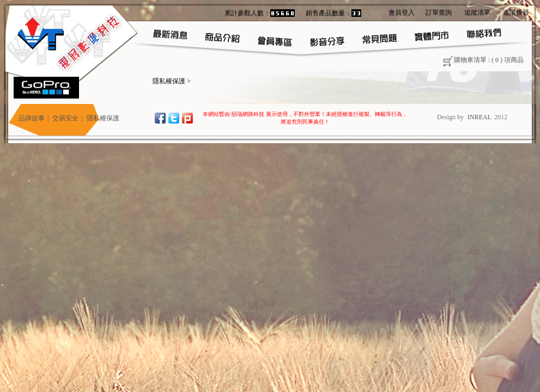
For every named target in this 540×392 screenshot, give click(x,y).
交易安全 (65, 118)
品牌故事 (32, 118)
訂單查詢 (439, 13)
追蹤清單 (477, 13)
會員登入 (402, 13)
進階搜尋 (516, 13)
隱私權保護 (169, 81)
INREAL (480, 117)
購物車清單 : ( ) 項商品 (483, 60)
